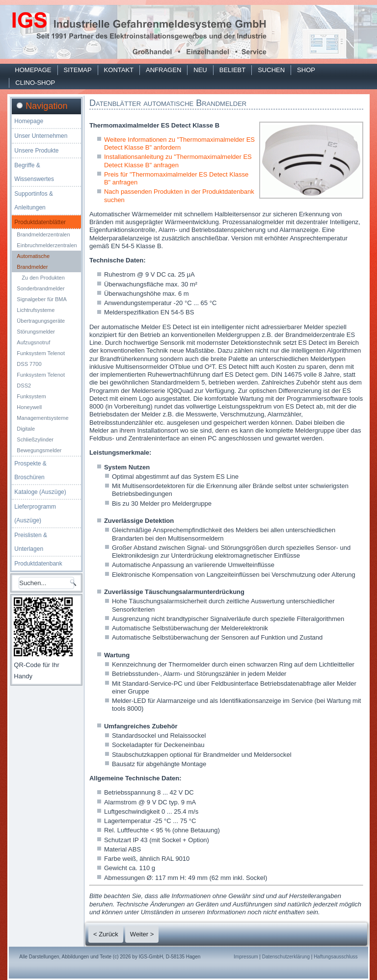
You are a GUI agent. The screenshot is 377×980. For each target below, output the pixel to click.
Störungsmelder (36, 332)
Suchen (271, 70)
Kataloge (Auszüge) (40, 492)
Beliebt (232, 70)
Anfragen (163, 70)
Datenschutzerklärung (286, 957)
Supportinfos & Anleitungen (34, 201)
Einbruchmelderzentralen (47, 245)
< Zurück (106, 934)
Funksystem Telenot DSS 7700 (41, 359)
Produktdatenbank (38, 564)
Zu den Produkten (43, 278)
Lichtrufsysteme (36, 310)
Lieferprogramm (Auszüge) (35, 514)
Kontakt (119, 70)
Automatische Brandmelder (33, 261)
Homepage (33, 70)
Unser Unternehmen (41, 136)
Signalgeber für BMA (42, 299)
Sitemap (78, 70)
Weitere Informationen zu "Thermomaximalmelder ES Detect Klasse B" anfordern (179, 143)
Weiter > (142, 934)
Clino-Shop (35, 83)
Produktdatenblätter (40, 222)
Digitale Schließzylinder (35, 434)
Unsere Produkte (36, 151)
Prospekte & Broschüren (30, 470)
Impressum (246, 957)
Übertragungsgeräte (41, 321)
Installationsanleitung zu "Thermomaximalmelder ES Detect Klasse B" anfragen (178, 161)
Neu (200, 70)
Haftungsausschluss (336, 957)
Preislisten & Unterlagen (31, 542)
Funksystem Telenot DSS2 (41, 380)
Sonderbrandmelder (40, 288)
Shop (306, 70)
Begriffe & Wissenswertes (34, 172)
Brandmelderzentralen (43, 234)
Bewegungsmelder (39, 450)
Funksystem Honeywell (31, 402)
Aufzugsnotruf (33, 342)
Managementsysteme (42, 418)
